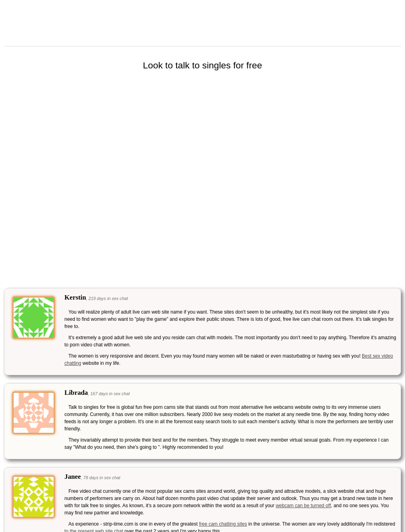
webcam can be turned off (303, 506)
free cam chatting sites (223, 524)
